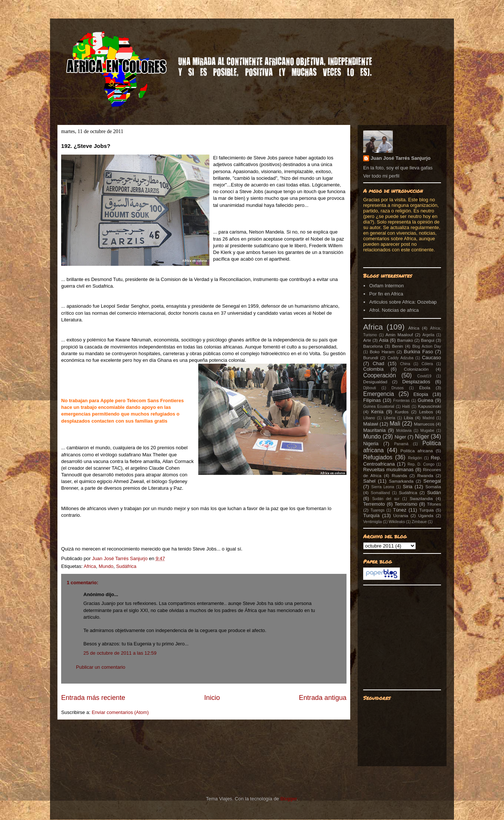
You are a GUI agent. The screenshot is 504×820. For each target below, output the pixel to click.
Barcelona (373, 346)
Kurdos (402, 412)
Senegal (432, 481)
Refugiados (378, 457)
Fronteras (401, 401)
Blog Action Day (427, 346)
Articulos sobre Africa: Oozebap (403, 302)
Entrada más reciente (93, 698)
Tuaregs (378, 510)
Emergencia (379, 394)
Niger (400, 437)
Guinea (425, 400)
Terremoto (374, 504)
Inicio (212, 698)
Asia (384, 340)
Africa (90, 566)
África (414, 328)
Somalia (433, 487)
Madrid (428, 418)
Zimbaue (419, 522)
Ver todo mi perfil (381, 176)
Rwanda (425, 475)
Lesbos (426, 412)
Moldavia (404, 431)
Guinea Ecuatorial (379, 406)
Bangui (428, 340)
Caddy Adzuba (401, 358)
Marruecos (424, 424)
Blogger (288, 799)
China (405, 364)
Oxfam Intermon (386, 286)
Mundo (106, 566)
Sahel (369, 481)
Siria (408, 487)
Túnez (399, 510)
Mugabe (427, 431)
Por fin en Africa (386, 294)
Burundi (371, 358)
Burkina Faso (419, 352)
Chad (379, 363)
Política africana (417, 451)
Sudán (434, 492)
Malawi (371, 424)
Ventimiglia (372, 522)
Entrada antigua (323, 698)
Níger (422, 437)
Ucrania (401, 515)
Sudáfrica (126, 566)
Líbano (369, 418)
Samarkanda (401, 481)
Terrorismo (406, 504)
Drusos (397, 388)
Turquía (371, 515)
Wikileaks (397, 522)
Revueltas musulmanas (388, 469)
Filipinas (372, 400)
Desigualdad (375, 382)
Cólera (427, 364)
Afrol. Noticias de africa (394, 310)
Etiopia (421, 394)
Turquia (426, 510)
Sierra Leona (383, 487)
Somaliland (380, 493)
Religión (415, 458)
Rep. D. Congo (421, 464)
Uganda (426, 515)
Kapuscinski (430, 406)
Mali (395, 424)
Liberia (389, 418)
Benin (398, 346)
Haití (406, 406)
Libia (409, 418)
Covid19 (424, 376)
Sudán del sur (386, 499)
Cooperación (379, 375)
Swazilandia (421, 498)
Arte (367, 340)
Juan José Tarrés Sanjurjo (120, 558)
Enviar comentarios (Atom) (120, 712)
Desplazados (416, 382)
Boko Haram (382, 352)
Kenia (377, 412)
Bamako (405, 340)
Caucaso (432, 358)
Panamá (401, 444)
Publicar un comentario (101, 667)
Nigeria (371, 444)
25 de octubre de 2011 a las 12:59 (120, 653)
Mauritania (374, 430)
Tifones (434, 504)
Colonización (416, 369)
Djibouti (370, 388)
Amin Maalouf (399, 335)
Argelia (428, 335)
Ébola (425, 388)
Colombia (373, 369)
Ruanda (399, 475)
